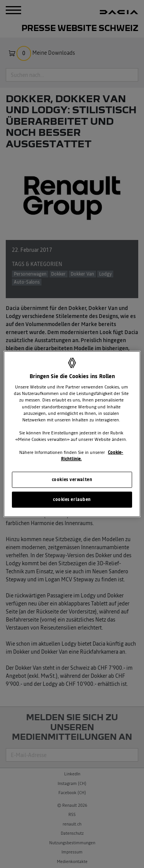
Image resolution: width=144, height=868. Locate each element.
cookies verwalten (72, 480)
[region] (72, 434)
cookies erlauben (72, 499)
